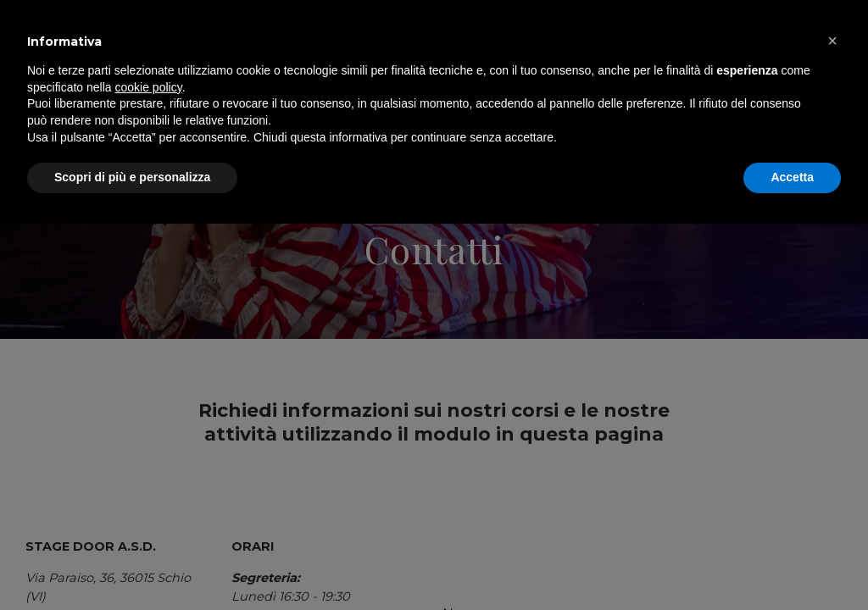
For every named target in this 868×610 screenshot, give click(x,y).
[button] (832, 427)
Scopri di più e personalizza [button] (132, 563)
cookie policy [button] (149, 474)
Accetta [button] (792, 563)
